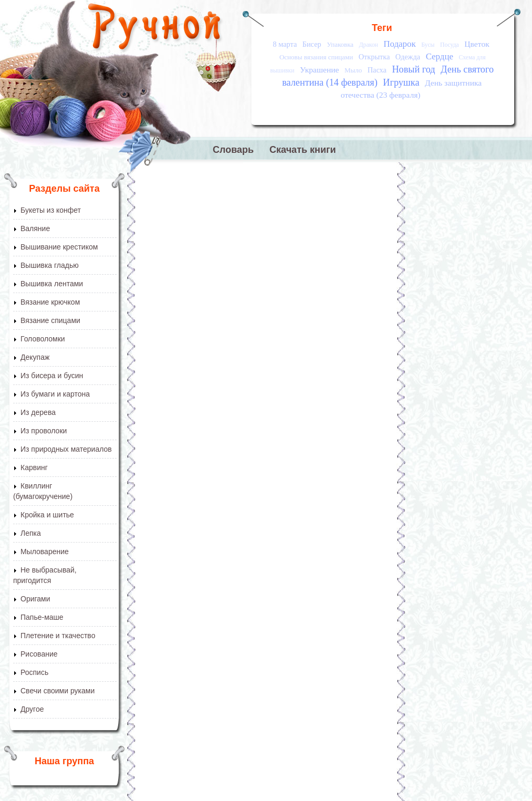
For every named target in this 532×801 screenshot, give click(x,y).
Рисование (39, 654)
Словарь (233, 150)
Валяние (35, 228)
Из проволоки (44, 431)
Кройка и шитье (47, 515)
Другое (32, 709)
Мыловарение (45, 552)
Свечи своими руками (58, 691)
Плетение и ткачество (58, 636)
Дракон (369, 45)
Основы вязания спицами (316, 57)
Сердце (440, 56)
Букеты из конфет (51, 210)
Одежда (408, 57)
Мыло (353, 70)
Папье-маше (42, 617)
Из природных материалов (66, 449)
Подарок (399, 44)
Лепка (31, 533)
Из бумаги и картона (55, 394)
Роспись (34, 672)
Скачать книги (302, 150)
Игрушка (401, 82)
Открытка (374, 57)
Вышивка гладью (50, 265)
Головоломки (43, 339)
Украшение (320, 70)
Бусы (428, 45)
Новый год (413, 69)
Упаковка (340, 44)
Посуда (450, 45)
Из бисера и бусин (52, 376)
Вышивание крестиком (59, 247)
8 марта (285, 44)
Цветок (477, 44)
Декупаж (35, 357)
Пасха (377, 70)
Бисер (312, 44)
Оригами (35, 599)
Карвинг (34, 467)
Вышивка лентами (52, 284)
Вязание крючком (50, 302)
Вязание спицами (50, 320)
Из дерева (38, 412)
